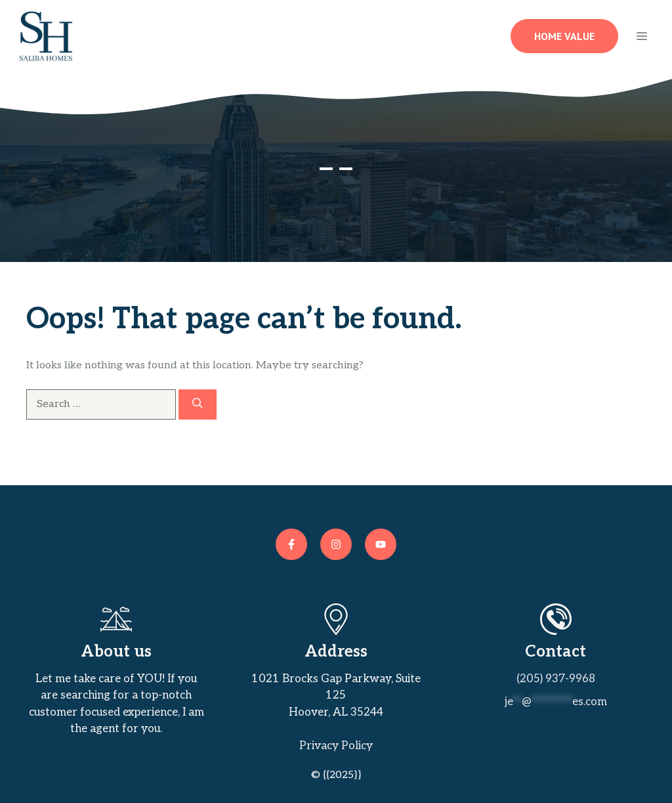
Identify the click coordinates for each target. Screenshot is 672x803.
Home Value (564, 36)
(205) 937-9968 (556, 679)
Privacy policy (336, 746)
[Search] (198, 404)
